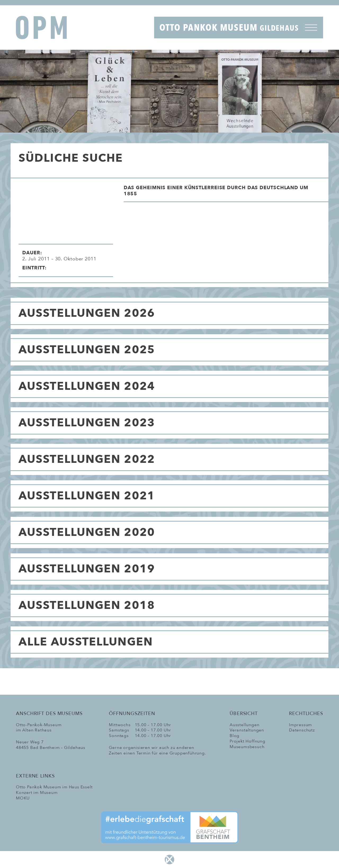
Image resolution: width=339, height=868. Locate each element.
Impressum (300, 725)
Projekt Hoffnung (247, 741)
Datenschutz (302, 730)
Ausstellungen (244, 725)
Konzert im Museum (37, 793)
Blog (235, 736)
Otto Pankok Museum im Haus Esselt (54, 787)
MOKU (23, 798)
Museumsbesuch (247, 747)
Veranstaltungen (247, 730)
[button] (226, 193)
